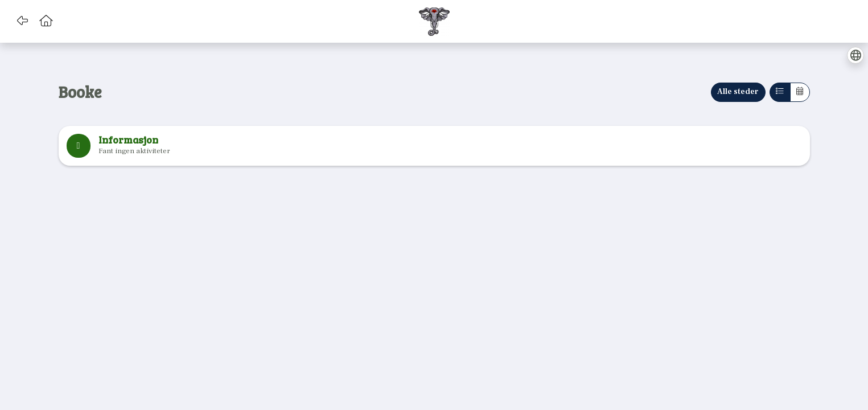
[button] (22, 22)
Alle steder (738, 92)
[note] (434, 146)
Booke (80, 92)
